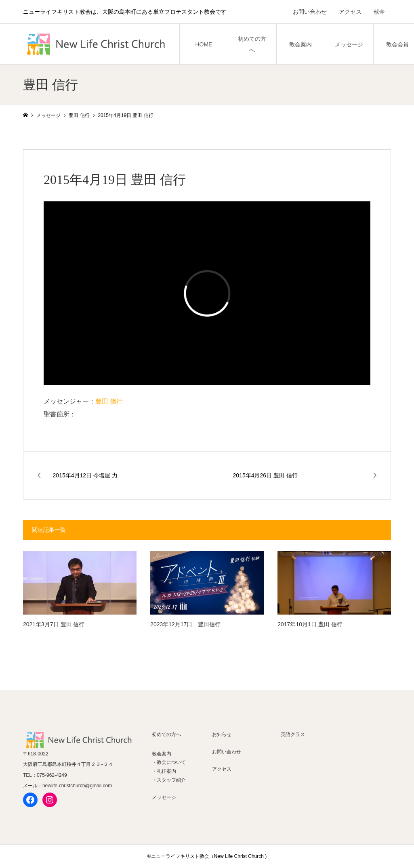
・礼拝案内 (164, 771)
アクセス (350, 12)
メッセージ (349, 44)
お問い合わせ (310, 12)
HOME (204, 44)
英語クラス (293, 734)
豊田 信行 (109, 401)
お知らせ (222, 734)
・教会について (169, 762)
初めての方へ (252, 44)
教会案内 (301, 44)
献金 (379, 12)
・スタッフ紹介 (169, 780)
